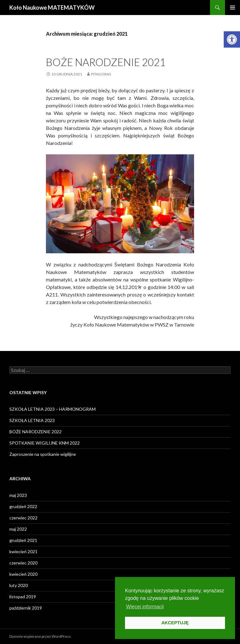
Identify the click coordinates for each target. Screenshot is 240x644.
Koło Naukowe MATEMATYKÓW (52, 8)
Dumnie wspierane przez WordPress (40, 636)
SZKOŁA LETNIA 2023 (32, 420)
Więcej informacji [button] (145, 607)
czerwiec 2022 (23, 518)
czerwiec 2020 (23, 563)
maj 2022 (18, 529)
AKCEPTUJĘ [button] (175, 623)
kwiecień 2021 (23, 551)
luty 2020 (19, 585)
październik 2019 (26, 608)
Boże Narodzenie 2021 (106, 62)
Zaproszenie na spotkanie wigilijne (43, 454)
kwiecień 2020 (23, 574)
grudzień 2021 (23, 540)
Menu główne (232, 8)
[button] (232, 39)
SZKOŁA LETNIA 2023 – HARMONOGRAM (52, 409)
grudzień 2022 (23, 506)
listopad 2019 (23, 597)
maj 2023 (18, 495)
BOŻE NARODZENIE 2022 (35, 432)
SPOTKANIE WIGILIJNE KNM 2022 (45, 443)
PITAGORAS (101, 74)
